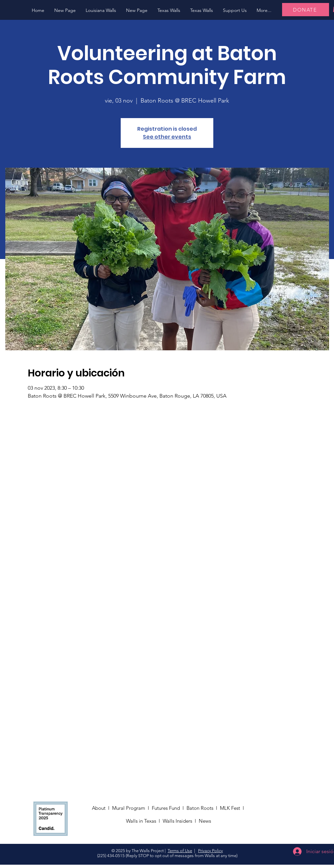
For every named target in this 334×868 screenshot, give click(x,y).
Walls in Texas (141, 821)
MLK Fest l (233, 808)
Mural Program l (132, 808)
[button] (101, 10)
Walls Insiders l (181, 821)
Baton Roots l (203, 808)
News (206, 821)
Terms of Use (180, 851)
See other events (167, 137)
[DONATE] (306, 10)
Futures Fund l (169, 808)
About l (102, 808)
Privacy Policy (210, 851)
